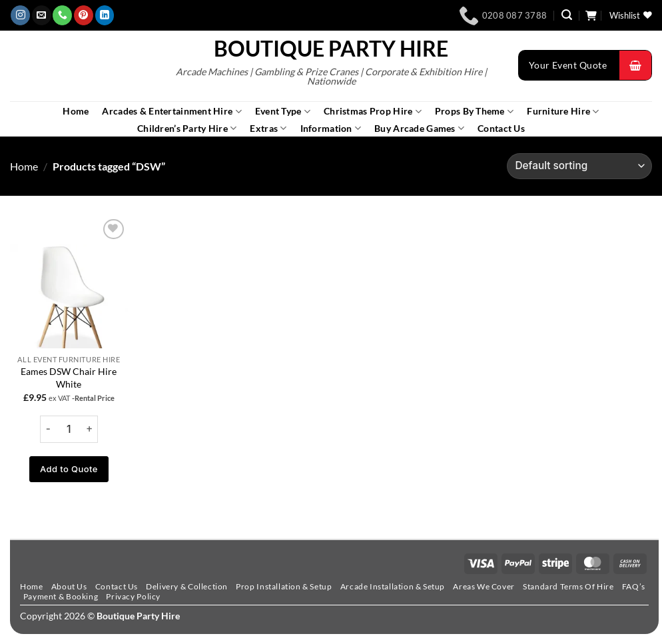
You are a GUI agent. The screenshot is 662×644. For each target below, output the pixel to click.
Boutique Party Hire (331, 49)
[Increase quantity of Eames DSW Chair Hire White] (89, 429)
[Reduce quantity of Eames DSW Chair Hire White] (49, 429)
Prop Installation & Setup (284, 586)
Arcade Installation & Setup (393, 586)
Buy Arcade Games (419, 128)
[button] (567, 15)
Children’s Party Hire (187, 128)
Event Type (283, 112)
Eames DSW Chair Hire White (69, 378)
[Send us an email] (42, 15)
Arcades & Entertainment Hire (171, 112)
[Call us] (62, 15)
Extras (268, 128)
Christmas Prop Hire (373, 112)
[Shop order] (579, 166)
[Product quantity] (69, 429)
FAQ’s (634, 586)
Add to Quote (69, 469)
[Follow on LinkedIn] (105, 15)
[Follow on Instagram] (20, 15)
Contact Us (501, 129)
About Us (69, 586)
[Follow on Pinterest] (84, 15)
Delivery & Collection (187, 586)
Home (76, 111)
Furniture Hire (563, 112)
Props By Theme (474, 112)
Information (331, 128)
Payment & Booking (61, 596)
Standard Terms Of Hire (568, 586)
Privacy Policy (133, 596)
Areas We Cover (484, 586)
